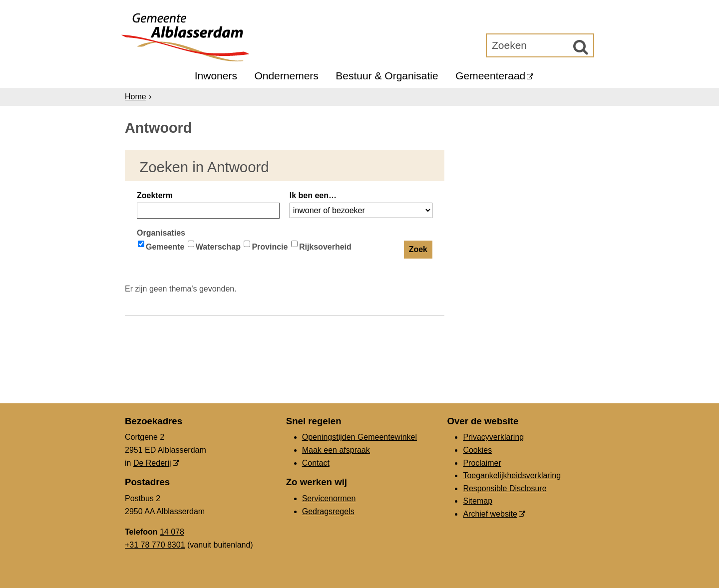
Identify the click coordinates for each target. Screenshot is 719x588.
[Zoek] (581, 47)
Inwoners (216, 76)
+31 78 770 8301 (155, 545)
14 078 (172, 532)
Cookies (477, 450)
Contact (316, 463)
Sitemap (478, 501)
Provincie (266, 246)
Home (136, 97)
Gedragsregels (328, 511)
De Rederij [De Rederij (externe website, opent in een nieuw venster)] (152, 463)
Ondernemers (286, 76)
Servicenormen (329, 498)
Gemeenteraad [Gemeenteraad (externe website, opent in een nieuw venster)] (490, 76)
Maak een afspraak (336, 450)
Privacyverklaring (493, 437)
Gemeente (161, 246)
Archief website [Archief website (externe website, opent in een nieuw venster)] (490, 514)
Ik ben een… (313, 195)
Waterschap (214, 246)
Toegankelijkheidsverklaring (512, 475)
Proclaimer (482, 463)
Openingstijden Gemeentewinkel (359, 437)
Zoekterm (155, 195)
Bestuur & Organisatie (387, 76)
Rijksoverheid (321, 246)
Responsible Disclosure (505, 488)
